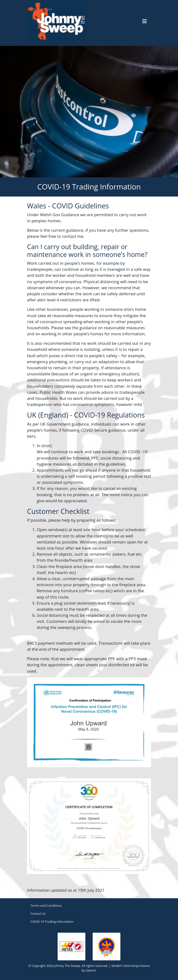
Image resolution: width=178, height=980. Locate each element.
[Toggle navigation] (145, 21)
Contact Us (38, 914)
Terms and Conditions (46, 906)
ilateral (91, 970)
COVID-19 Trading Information (52, 922)
